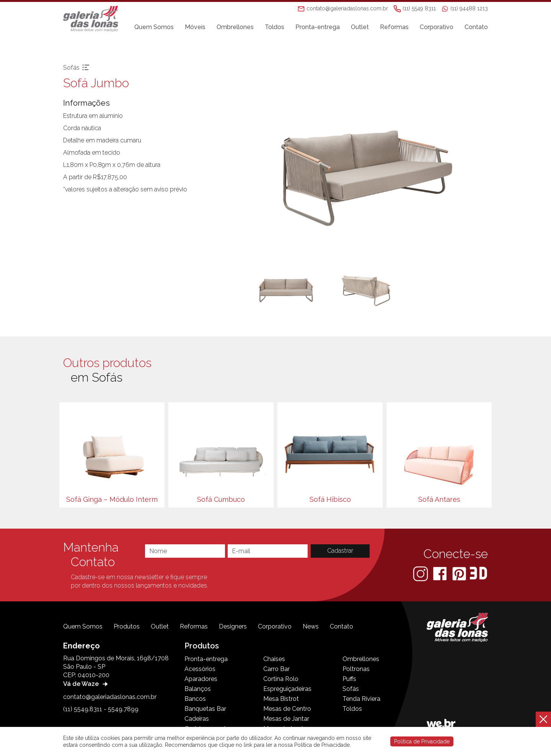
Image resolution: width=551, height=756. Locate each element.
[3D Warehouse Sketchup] (478, 573)
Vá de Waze (86, 684)
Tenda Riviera (361, 699)
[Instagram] (421, 573)
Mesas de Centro (287, 709)
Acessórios (200, 669)
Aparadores (201, 679)
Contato (476, 27)
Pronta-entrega (318, 27)
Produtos (127, 626)
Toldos (275, 27)
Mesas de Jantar (286, 719)
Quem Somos (154, 27)
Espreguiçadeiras (287, 689)
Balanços (198, 689)
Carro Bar (276, 669)
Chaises (274, 659)
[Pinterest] (460, 573)
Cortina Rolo (281, 679)
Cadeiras (197, 719)
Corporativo (437, 27)
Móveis (195, 27)
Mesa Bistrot (281, 699)
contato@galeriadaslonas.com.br (110, 697)
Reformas (394, 27)
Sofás (351, 689)
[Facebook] (441, 573)
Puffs (349, 679)
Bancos (195, 699)
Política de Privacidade (422, 741)
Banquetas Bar (205, 709)
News (311, 626)
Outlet (360, 27)
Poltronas (356, 669)
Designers (233, 626)
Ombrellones (235, 27)
